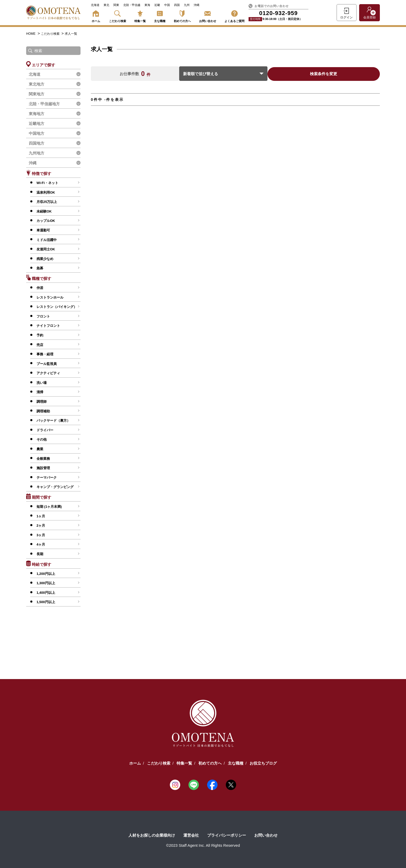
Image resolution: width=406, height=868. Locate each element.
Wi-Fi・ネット (47, 183)
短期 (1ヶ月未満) (49, 507)
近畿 (157, 5)
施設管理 (43, 468)
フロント (43, 316)
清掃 (40, 392)
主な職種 (160, 16)
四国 (177, 5)
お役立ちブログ (263, 763)
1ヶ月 (41, 516)
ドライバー (45, 430)
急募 (40, 268)
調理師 (42, 402)
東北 (106, 5)
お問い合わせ (208, 16)
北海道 (95, 5)
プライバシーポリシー (227, 835)
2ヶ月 (41, 525)
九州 (187, 5)
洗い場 (42, 383)
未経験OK (44, 211)
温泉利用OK (46, 192)
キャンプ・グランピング (55, 487)
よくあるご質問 (234, 16)
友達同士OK (46, 249)
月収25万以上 (47, 202)
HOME (31, 34)
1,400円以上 (46, 593)
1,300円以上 (46, 583)
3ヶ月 (41, 535)
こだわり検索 (118, 16)
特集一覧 (140, 16)
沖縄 (197, 5)
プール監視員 (47, 364)
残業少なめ (45, 259)
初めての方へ (182, 16)
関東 (116, 5)
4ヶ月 (41, 544)
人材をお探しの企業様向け (152, 835)
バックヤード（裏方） (53, 421)
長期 (40, 554)
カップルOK (46, 221)
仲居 (40, 288)
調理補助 (43, 411)
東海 (147, 5)
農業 (40, 449)
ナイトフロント (48, 326)
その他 (42, 439)
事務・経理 (45, 354)
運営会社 (191, 835)
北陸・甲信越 (132, 5)
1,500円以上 (46, 602)
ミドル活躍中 (47, 240)
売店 (40, 345)
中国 (167, 5)
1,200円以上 (46, 574)
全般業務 (43, 459)
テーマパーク (47, 478)
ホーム (96, 16)
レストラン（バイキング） (57, 307)
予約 (40, 335)
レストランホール (50, 297)
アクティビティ (48, 373)
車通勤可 (43, 230)
